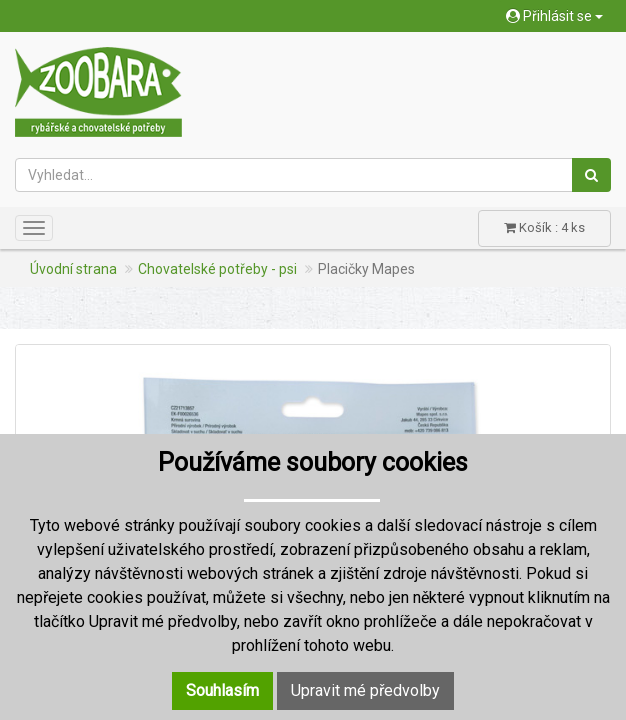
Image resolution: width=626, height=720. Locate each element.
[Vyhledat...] (294, 175)
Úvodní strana (73, 269)
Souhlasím (222, 690)
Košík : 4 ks (544, 227)
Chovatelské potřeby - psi (217, 269)
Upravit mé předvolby (365, 690)
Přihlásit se (554, 16)
